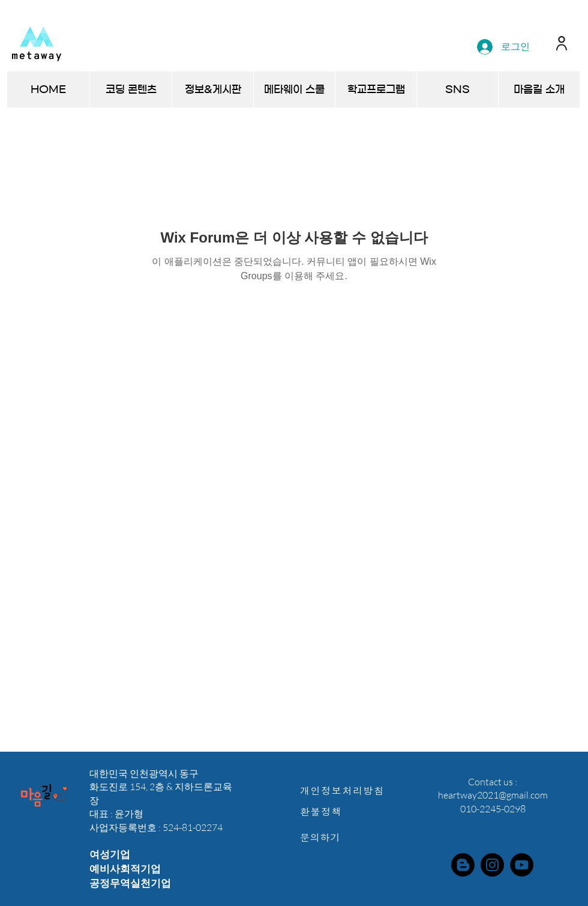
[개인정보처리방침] (349, 790)
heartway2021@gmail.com (493, 795)
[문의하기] (349, 837)
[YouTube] (522, 865)
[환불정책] (349, 811)
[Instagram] (492, 865)
